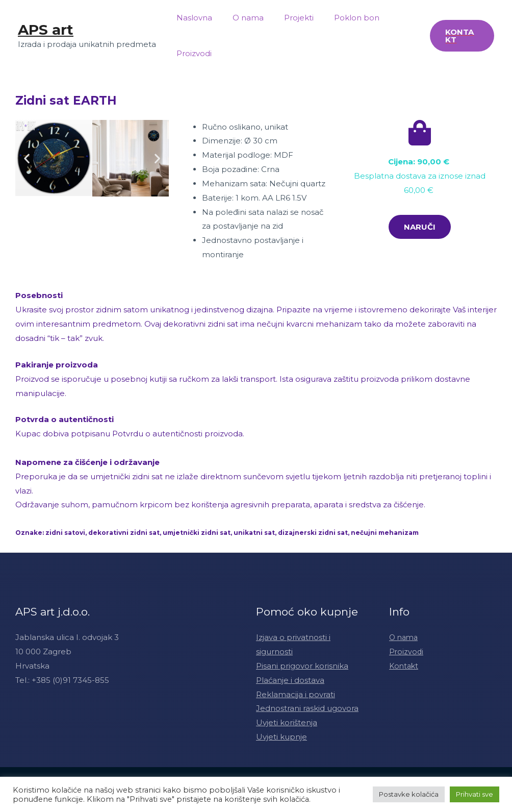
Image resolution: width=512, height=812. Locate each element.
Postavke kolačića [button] (409, 794)
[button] (420, 227)
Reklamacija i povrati (296, 694)
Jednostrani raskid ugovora (307, 708)
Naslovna (192, 18)
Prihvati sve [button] (475, 794)
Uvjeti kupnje (281, 737)
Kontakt (405, 666)
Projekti (286, 18)
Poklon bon (339, 18)
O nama (240, 18)
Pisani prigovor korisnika (302, 666)
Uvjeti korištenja (287, 722)
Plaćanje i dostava (290, 680)
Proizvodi (191, 53)
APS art (46, 30)
